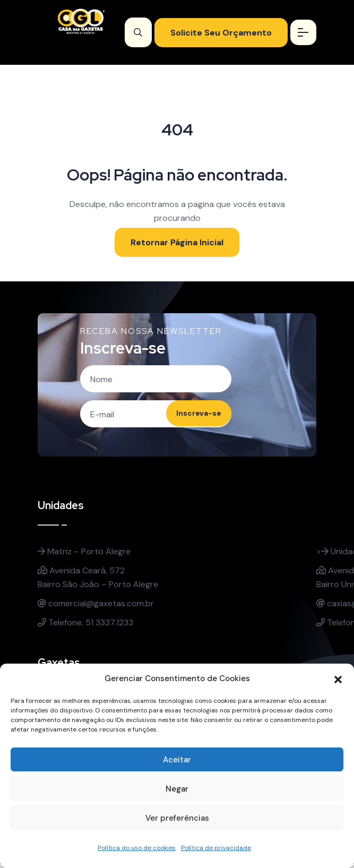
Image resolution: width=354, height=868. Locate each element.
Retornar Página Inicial (177, 242)
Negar (177, 789)
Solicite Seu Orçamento (218, 33)
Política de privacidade (216, 848)
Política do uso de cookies (137, 848)
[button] (338, 678)
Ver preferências (177, 818)
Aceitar (177, 760)
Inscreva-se (190, 417)
